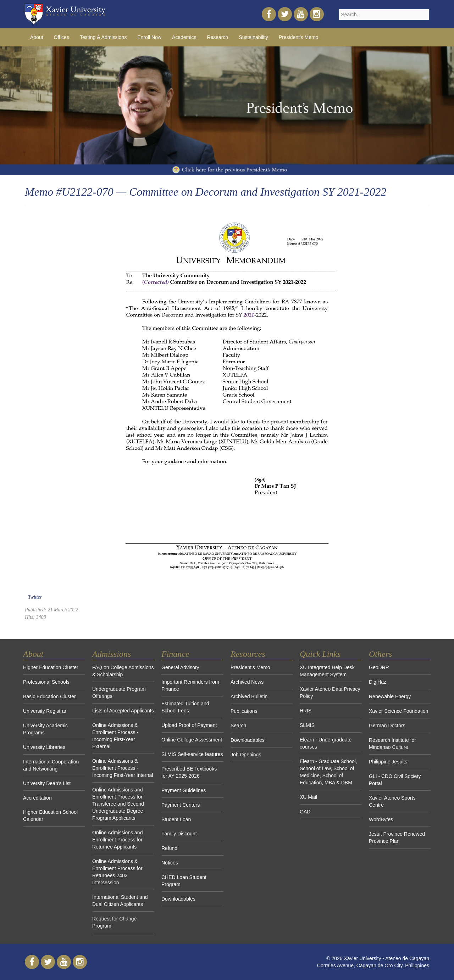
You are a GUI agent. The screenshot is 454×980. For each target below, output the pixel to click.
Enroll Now (149, 37)
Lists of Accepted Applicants (123, 711)
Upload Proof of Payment (189, 725)
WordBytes (381, 819)
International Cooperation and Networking (51, 765)
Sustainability (253, 37)
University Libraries (44, 747)
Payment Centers (181, 805)
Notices (170, 863)
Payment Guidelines (184, 790)
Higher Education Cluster (51, 667)
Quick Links (320, 654)
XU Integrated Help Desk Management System (327, 671)
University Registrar (45, 711)
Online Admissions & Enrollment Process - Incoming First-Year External (115, 736)
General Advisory (180, 667)
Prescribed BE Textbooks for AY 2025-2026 (189, 772)
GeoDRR (379, 667)
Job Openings (246, 755)
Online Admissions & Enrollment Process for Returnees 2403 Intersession (117, 872)
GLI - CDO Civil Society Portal (395, 780)
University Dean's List (47, 783)
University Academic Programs (45, 729)
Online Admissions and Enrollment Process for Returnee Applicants (117, 840)
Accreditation (37, 798)
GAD (305, 812)
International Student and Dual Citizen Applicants (120, 901)
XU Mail (308, 797)
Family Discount (179, 834)
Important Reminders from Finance (190, 685)
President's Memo (299, 37)
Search (238, 726)
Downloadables (178, 899)
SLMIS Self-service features (192, 754)
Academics (184, 37)
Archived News (247, 682)
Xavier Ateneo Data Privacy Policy (330, 693)
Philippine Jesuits (388, 762)
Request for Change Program (114, 922)
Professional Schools (46, 682)
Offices (62, 37)
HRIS (306, 711)
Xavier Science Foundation (398, 711)
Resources (248, 654)
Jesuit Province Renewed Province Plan (397, 838)
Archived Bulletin (249, 696)
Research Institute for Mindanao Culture (392, 744)
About (37, 37)
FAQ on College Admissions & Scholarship (123, 671)
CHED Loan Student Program (184, 881)
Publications (244, 711)
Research (217, 37)
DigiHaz (378, 682)
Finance (175, 654)
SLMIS (307, 725)
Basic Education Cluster (49, 696)
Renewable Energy (390, 696)
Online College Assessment (192, 740)
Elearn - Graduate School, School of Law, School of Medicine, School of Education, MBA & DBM (328, 772)
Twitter (35, 597)
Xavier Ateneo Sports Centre (392, 801)
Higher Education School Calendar (50, 816)
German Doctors (387, 726)
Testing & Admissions (103, 37)
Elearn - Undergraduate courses (326, 743)
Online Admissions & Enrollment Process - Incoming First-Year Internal (123, 768)
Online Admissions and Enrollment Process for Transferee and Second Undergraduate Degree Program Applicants (118, 804)
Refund (169, 848)
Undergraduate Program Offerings (119, 693)
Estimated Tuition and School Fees (185, 707)
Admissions (112, 654)
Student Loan (176, 819)
